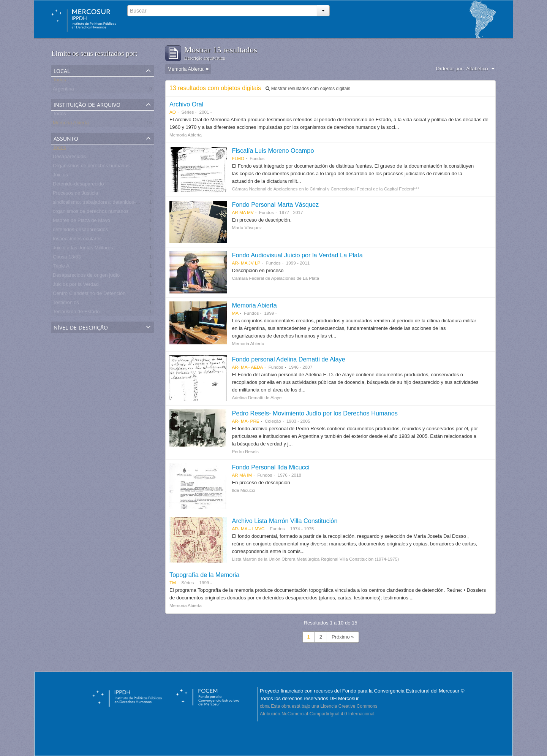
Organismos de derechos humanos (91, 167)
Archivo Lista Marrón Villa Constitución (285, 521)
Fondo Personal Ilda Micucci (271, 467)
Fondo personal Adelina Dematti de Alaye (289, 359)
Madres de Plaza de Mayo (81, 222)
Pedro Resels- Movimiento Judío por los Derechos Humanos (315, 413)
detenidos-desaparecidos (80, 231)
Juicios (60, 176)
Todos (59, 81)
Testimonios (66, 304)
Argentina (63, 90)
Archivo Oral (186, 104)
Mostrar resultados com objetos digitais (308, 89)
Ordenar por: (450, 69)
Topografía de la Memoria (204, 575)
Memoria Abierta (71, 124)
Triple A (61, 267)
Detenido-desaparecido (78, 185)
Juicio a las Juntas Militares (83, 249)
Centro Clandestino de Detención (89, 295)
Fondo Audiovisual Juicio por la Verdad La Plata (297, 255)
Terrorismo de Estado (76, 313)
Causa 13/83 (67, 258)
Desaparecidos (69, 158)
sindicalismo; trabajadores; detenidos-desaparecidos (110, 204)
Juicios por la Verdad (76, 286)
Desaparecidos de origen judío (86, 277)
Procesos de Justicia (75, 194)
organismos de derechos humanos (91, 213)
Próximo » (343, 637)
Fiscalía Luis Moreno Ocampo (273, 151)
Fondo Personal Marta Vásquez (276, 204)
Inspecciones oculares (77, 240)
